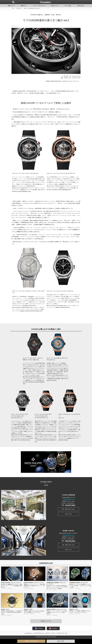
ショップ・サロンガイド (39, 6)
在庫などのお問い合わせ (31, 641)
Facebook (39, 628)
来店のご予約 (68, 514)
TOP (13, 8)
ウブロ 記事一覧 (18, 8)
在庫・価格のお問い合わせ (68, 509)
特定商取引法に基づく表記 (62, 633)
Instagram (53, 628)
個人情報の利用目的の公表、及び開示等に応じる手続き (44, 633)
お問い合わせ (81, 6)
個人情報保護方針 (28, 633)
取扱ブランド (11, 6)
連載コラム (24, 6)
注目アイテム (55, 6)
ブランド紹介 (68, 6)
